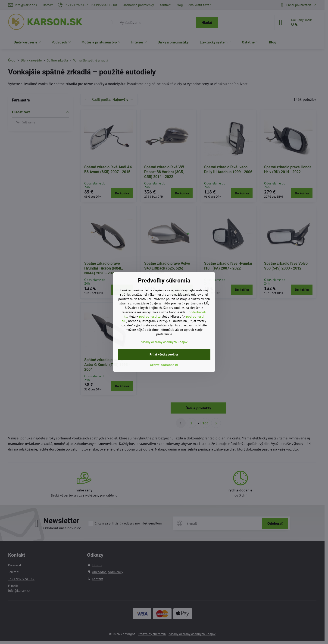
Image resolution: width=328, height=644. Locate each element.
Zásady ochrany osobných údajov (164, 342)
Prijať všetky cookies (164, 354)
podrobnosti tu (150, 316)
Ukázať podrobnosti (164, 365)
